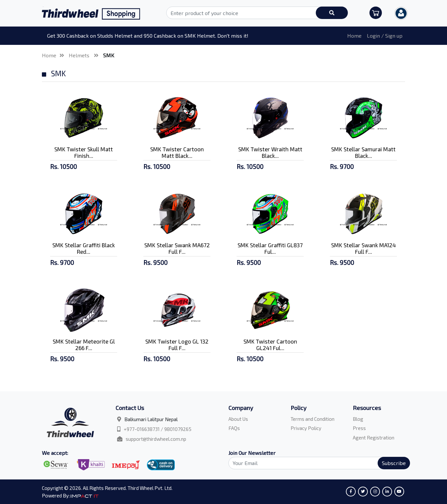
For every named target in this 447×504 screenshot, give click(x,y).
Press (359, 428)
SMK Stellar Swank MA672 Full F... (177, 248)
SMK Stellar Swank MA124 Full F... (364, 248)
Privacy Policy (306, 428)
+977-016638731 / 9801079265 (158, 429)
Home (354, 36)
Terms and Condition (313, 419)
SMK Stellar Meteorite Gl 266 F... (84, 345)
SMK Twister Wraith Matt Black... (270, 152)
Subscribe (394, 463)
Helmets (80, 55)
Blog (358, 419)
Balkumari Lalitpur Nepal (151, 419)
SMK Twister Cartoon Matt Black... (177, 152)
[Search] (315, 463)
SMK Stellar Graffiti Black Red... (84, 248)
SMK (109, 55)
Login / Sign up (385, 36)
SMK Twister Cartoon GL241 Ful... (270, 345)
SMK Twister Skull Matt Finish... (84, 152)
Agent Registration (374, 438)
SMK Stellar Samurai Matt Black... (363, 152)
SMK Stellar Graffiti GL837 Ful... (270, 248)
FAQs (234, 428)
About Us (238, 419)
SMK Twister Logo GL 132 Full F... (177, 345)
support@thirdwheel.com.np (156, 439)
